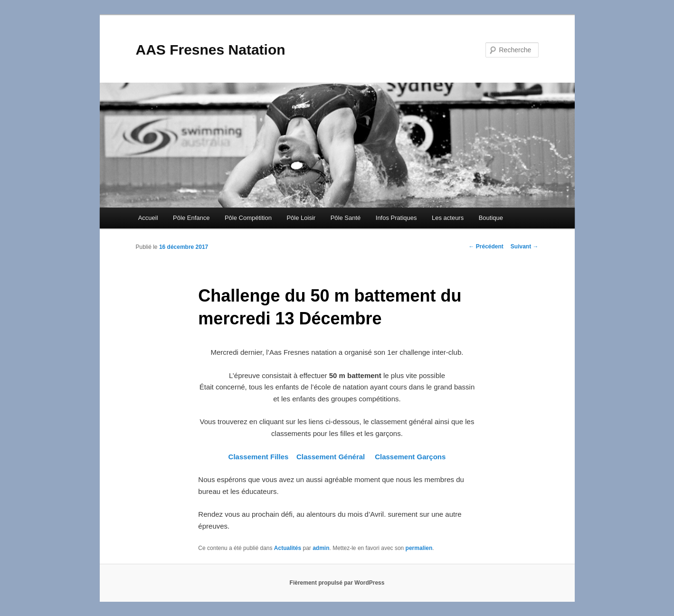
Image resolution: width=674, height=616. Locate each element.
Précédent (486, 246)
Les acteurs (448, 218)
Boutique (491, 218)
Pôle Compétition (248, 218)
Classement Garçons (410, 457)
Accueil (148, 218)
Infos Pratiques (396, 218)
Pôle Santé (346, 218)
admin (321, 548)
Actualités (288, 548)
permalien (419, 548)
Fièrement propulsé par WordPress (337, 583)
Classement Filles (260, 457)
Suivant (525, 246)
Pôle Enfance (191, 218)
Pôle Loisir (301, 218)
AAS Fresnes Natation (211, 50)
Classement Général (331, 457)
